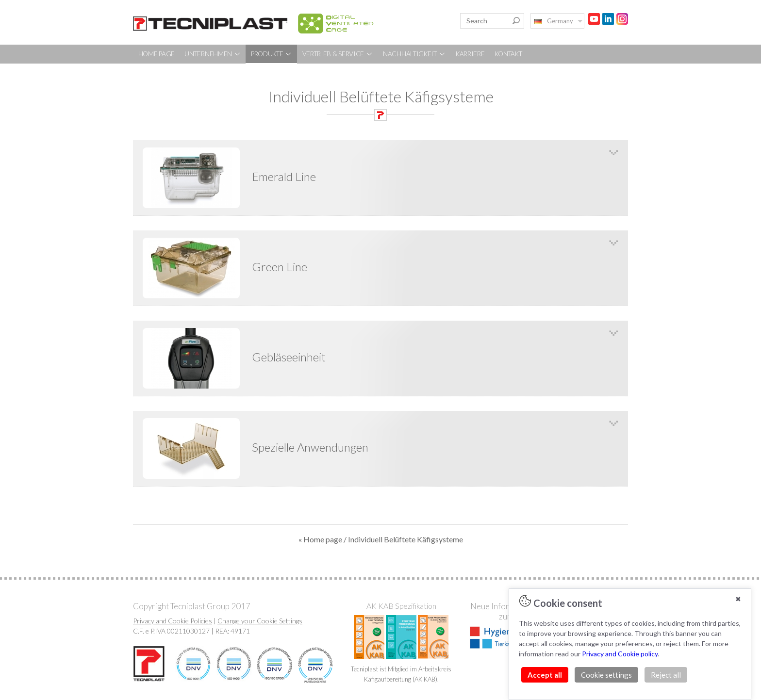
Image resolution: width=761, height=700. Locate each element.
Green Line (280, 267)
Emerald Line (284, 176)
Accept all (545, 675)
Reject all (666, 675)
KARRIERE (470, 54)
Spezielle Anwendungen (310, 447)
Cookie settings (606, 675)
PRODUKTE (272, 54)
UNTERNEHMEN (213, 54)
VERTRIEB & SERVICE (338, 54)
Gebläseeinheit (289, 357)
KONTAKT (508, 54)
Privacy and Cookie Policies (173, 621)
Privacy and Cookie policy (620, 654)
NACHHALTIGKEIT (414, 54)
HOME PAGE (157, 54)
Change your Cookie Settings (260, 621)
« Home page (320, 539)
